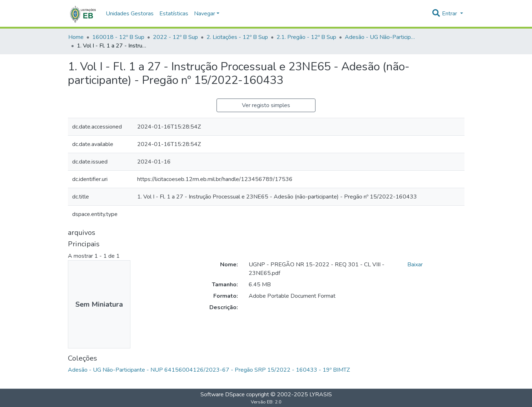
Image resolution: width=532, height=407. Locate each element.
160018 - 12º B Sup (118, 37)
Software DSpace (223, 395)
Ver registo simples (266, 105)
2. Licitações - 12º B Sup (237, 37)
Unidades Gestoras (130, 14)
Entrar (450, 14)
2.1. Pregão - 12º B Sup (306, 37)
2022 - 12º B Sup (175, 37)
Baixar (415, 265)
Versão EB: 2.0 (266, 402)
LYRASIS (321, 395)
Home (76, 37)
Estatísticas (174, 14)
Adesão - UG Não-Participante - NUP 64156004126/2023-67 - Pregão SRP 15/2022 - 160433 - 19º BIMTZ (381, 37)
